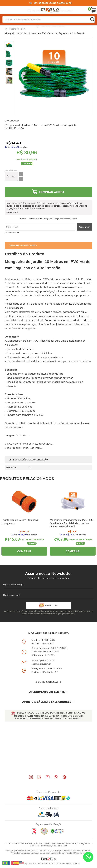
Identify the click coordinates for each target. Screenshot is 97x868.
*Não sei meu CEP (12, 232)
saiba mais (12, 212)
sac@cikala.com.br (41, 664)
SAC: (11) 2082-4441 (43, 643)
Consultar (84, 227)
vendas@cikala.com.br (43, 660)
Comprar (24, 551)
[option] (9, 45)
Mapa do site (80, 853)
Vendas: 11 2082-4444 (43, 640)
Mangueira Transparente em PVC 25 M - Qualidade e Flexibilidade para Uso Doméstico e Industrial (72, 523)
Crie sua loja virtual (25, 864)
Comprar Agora (52, 192)
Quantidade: (11, 170)
